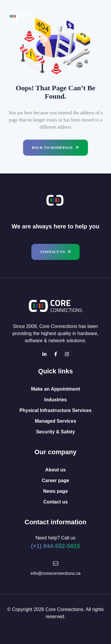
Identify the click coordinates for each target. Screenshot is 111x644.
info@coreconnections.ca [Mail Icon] (55, 573)
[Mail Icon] (56, 563)
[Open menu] (103, 16)
